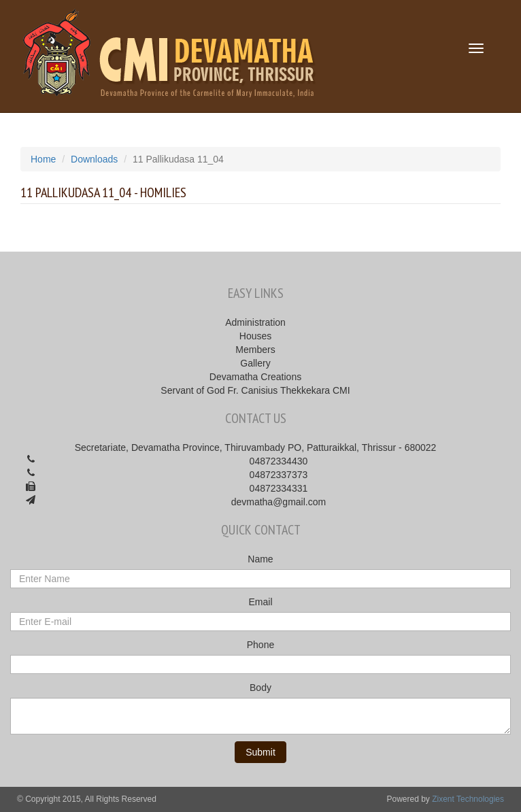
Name (260, 559)
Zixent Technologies (468, 799)
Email (260, 602)
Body (260, 688)
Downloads (94, 159)
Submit (260, 752)
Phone (260, 645)
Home (43, 159)
